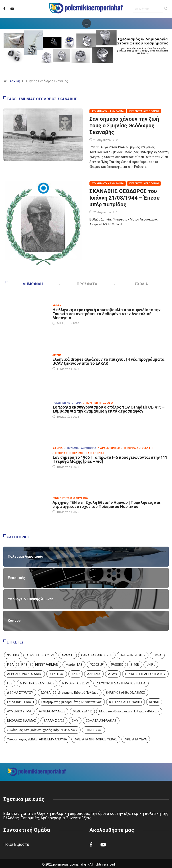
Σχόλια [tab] (131, 284)
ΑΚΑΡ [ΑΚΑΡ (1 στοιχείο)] (76, 674)
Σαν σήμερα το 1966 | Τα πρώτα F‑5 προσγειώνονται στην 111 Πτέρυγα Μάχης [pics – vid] (110, 459)
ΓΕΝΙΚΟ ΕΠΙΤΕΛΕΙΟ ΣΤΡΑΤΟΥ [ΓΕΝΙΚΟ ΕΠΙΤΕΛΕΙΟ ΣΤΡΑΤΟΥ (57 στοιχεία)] (145, 674)
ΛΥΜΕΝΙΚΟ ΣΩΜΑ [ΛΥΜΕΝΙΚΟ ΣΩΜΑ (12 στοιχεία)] (19, 711)
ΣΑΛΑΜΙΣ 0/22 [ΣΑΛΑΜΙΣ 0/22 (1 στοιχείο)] (54, 721)
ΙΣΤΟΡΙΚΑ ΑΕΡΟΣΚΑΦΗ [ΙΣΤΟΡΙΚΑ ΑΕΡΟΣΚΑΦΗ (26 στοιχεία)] (125, 702)
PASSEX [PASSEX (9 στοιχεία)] (117, 665)
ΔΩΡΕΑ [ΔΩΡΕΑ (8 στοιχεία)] (46, 693)
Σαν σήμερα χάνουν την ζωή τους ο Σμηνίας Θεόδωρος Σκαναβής (124, 126)
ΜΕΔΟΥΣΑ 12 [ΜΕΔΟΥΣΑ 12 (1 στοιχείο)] (82, 711)
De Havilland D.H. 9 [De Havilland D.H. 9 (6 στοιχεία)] (133, 655)
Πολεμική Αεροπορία (67, 403)
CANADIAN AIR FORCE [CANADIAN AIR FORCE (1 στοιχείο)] (97, 655)
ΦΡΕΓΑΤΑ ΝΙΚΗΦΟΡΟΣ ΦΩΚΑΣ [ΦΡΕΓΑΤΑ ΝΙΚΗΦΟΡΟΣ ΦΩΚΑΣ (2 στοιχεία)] (96, 739)
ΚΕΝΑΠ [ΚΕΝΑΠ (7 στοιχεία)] (154, 702)
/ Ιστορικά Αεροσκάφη (137, 448)
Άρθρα (57, 306)
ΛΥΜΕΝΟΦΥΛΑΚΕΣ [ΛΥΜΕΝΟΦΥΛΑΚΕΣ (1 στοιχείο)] (52, 711)
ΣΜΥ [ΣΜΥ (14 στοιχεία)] (75, 721)
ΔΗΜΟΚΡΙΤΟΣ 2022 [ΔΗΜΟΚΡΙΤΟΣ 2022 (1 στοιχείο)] (75, 683)
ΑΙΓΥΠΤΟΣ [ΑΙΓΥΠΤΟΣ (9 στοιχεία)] (57, 674)
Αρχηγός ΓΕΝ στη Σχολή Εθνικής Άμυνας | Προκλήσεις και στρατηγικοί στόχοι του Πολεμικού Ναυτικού (106, 504)
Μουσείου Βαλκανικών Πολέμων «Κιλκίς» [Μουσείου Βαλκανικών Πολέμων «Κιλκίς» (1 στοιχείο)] (129, 711)
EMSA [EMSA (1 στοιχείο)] (157, 655)
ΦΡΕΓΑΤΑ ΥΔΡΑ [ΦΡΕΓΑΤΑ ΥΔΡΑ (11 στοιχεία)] (136, 739)
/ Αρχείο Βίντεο (109, 448)
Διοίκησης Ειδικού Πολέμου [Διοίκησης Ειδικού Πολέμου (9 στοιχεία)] (78, 693)
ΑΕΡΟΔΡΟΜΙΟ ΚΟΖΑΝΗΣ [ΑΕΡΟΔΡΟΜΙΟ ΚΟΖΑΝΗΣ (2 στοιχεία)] (24, 674)
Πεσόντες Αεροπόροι (144, 111)
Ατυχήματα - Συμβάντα (108, 111)
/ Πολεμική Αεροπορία (80, 448)
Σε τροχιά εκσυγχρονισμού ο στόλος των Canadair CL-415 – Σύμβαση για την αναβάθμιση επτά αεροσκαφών (109, 409)
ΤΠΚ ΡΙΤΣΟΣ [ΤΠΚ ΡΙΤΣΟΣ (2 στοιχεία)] (93, 730)
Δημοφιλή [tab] (24, 284)
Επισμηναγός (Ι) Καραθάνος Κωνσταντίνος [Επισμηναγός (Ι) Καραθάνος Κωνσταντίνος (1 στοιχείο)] (72, 702)
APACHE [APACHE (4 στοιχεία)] (68, 655)
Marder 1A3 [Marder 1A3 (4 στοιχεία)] (74, 665)
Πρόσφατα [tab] (79, 284)
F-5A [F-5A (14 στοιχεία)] (10, 665)
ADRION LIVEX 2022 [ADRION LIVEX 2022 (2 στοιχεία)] (40, 655)
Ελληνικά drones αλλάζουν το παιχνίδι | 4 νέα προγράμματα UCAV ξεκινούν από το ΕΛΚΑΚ (108, 361)
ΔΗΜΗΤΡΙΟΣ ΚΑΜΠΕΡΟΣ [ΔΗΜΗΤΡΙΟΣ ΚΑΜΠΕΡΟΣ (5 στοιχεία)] (37, 683)
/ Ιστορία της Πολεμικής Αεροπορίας (78, 453)
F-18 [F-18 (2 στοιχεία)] (24, 665)
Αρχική (15, 81)
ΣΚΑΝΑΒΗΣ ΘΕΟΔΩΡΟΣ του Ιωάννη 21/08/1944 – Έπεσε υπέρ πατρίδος (124, 198)
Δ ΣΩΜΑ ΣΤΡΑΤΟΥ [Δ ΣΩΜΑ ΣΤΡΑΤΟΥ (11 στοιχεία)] (20, 693)
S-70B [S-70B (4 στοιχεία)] (135, 665)
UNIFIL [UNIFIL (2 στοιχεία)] (151, 665)
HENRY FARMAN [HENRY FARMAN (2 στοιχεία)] (47, 665)
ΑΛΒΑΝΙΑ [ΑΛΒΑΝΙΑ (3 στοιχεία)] (94, 674)
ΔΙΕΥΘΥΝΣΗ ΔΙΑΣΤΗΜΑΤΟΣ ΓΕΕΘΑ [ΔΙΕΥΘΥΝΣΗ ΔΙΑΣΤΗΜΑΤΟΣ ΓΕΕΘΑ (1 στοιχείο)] (121, 683)
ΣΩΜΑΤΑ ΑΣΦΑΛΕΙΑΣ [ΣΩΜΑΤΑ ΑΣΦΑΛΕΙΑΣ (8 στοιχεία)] (101, 721)
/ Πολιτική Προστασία (98, 403)
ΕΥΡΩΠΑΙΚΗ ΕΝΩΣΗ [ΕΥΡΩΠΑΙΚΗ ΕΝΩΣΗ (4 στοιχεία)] (20, 702)
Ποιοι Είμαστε (16, 844)
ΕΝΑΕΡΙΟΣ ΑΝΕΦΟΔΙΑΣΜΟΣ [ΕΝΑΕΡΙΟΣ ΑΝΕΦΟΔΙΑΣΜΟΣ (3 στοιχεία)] (125, 693)
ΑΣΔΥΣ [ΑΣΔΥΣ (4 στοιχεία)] (113, 674)
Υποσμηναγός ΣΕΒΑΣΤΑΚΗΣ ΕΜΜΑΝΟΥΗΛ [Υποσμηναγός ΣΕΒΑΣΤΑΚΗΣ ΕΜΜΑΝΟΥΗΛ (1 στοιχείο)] (37, 739)
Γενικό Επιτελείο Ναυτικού (71, 498)
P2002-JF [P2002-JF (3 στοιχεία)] (97, 665)
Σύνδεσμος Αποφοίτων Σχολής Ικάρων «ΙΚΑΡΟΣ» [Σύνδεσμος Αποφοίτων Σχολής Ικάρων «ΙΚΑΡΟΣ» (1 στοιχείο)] (42, 730)
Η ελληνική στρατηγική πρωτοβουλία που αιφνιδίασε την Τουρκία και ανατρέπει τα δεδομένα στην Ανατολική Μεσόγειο (106, 314)
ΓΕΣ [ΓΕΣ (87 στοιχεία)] (10, 683)
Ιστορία (58, 448)
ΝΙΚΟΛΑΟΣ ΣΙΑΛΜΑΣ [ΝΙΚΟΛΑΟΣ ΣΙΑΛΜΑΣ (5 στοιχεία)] (22, 721)
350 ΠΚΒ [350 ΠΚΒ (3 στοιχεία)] (13, 655)
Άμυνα (57, 355)
